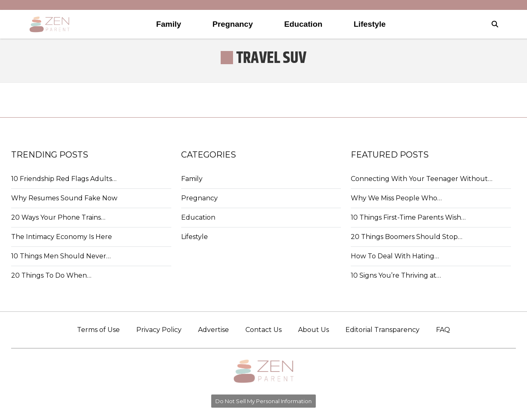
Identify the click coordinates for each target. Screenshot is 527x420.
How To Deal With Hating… (395, 256)
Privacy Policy (159, 330)
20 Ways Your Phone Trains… (58, 217)
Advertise (213, 330)
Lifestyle (195, 237)
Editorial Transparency (382, 330)
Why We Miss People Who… (396, 198)
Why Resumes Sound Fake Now (64, 198)
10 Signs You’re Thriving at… (396, 275)
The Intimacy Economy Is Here (62, 237)
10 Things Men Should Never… (61, 256)
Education (198, 217)
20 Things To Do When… (51, 275)
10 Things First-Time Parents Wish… (408, 217)
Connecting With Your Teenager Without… (422, 179)
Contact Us (263, 330)
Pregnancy (199, 198)
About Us (314, 330)
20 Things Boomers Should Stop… (407, 237)
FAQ (443, 330)
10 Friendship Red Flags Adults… (64, 179)
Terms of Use (98, 330)
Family (192, 179)
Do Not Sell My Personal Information (263, 401)
